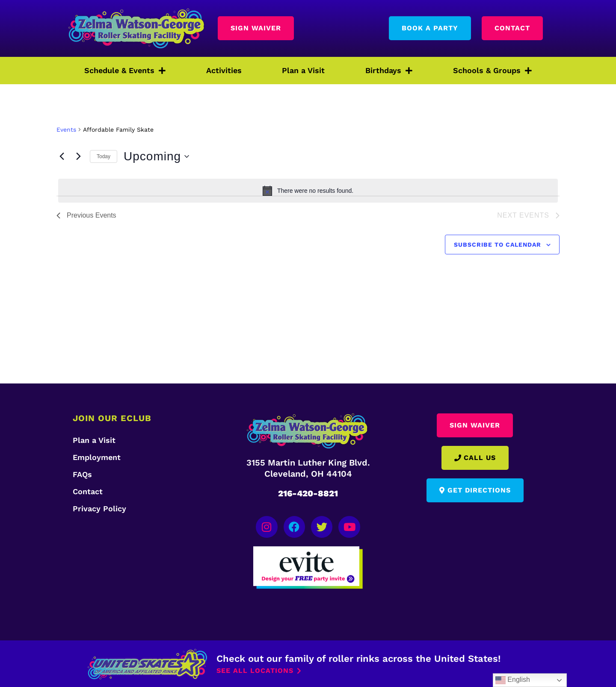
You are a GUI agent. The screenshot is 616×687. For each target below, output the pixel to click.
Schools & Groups (492, 71)
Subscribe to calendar (498, 245)
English (513, 680)
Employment (97, 457)
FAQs (82, 474)
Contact (88, 491)
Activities (224, 70)
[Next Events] (78, 156)
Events (66, 130)
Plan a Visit (303, 70)
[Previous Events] (62, 156)
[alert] (308, 191)
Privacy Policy (99, 509)
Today (104, 156)
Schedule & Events (125, 71)
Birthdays (389, 71)
